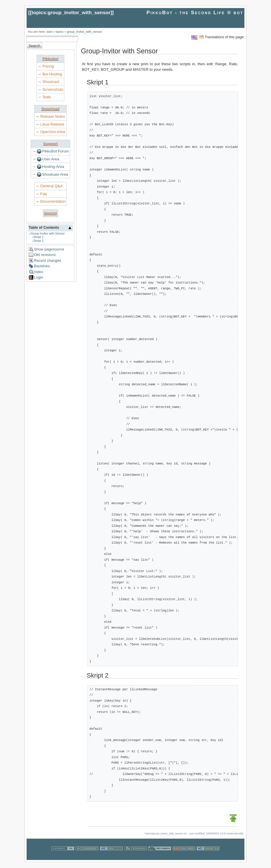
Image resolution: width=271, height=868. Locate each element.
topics (60, 32)
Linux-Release (52, 124)
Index (39, 272)
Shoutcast (51, 82)
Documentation (53, 201)
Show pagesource (49, 249)
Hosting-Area (53, 167)
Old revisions (45, 255)
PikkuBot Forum (55, 151)
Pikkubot (51, 59)
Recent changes (48, 260)
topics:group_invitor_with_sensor (71, 13)
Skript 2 (38, 241)
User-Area (51, 159)
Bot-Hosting (52, 74)
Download (50, 109)
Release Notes (53, 116)
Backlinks (42, 266)
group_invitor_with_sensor (84, 32)
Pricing (48, 66)
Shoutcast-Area (55, 174)
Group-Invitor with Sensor (48, 234)
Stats (47, 97)
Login (39, 277)
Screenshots (53, 89)
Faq (43, 194)
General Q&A (51, 186)
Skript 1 (38, 237)
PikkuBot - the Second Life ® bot (195, 13)
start (49, 32)
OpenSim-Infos (53, 132)
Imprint (50, 213)
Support (50, 144)
